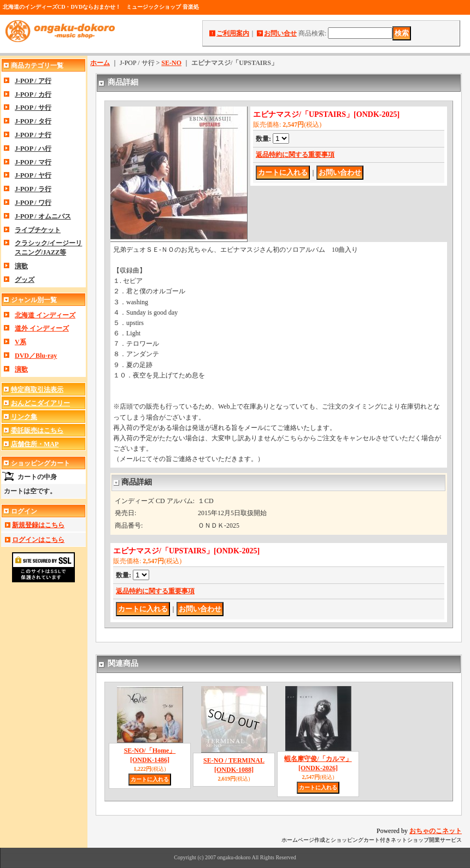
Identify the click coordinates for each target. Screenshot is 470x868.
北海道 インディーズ (45, 315)
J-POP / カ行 (33, 95)
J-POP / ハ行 (33, 149)
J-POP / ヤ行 (33, 175)
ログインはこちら (38, 540)
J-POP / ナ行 (33, 135)
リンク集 (24, 417)
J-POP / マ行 (33, 162)
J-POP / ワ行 (33, 203)
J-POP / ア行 (33, 81)
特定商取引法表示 (37, 389)
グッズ (25, 280)
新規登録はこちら (38, 525)
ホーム (100, 63)
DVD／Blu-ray (36, 356)
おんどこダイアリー (40, 403)
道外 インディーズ (42, 328)
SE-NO (171, 63)
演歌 (21, 266)
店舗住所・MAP (35, 444)
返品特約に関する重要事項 (295, 155)
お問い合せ (280, 33)
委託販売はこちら (37, 430)
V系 (20, 342)
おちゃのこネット (436, 831)
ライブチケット (38, 230)
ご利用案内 (233, 33)
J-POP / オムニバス (43, 216)
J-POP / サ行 (33, 108)
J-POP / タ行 (33, 121)
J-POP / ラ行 (33, 189)
